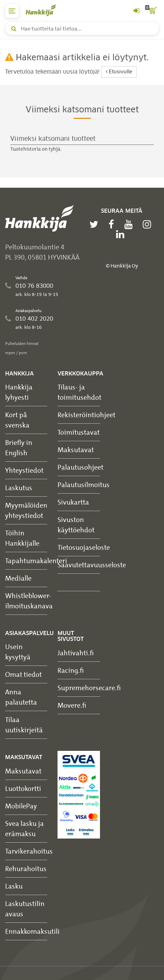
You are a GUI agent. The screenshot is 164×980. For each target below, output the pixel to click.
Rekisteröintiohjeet (86, 415)
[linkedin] (122, 234)
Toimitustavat (79, 432)
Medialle (18, 578)
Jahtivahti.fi (76, 653)
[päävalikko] (12, 11)
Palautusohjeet (80, 467)
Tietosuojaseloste (84, 547)
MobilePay (21, 806)
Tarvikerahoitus (29, 851)
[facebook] (113, 224)
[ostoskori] (152, 11)
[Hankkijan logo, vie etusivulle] (45, 10)
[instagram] (149, 224)
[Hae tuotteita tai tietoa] (82, 28)
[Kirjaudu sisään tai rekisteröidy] (136, 11)
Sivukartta (73, 502)
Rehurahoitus (26, 869)
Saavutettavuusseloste (92, 565)
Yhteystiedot (24, 470)
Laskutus (19, 488)
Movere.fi (72, 705)
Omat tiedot (23, 674)
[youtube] (130, 224)
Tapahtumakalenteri (36, 561)
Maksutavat (76, 450)
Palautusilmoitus (84, 485)
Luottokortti (23, 788)
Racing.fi (71, 670)
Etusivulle (119, 72)
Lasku (14, 886)
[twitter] (96, 224)
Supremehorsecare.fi (89, 688)
